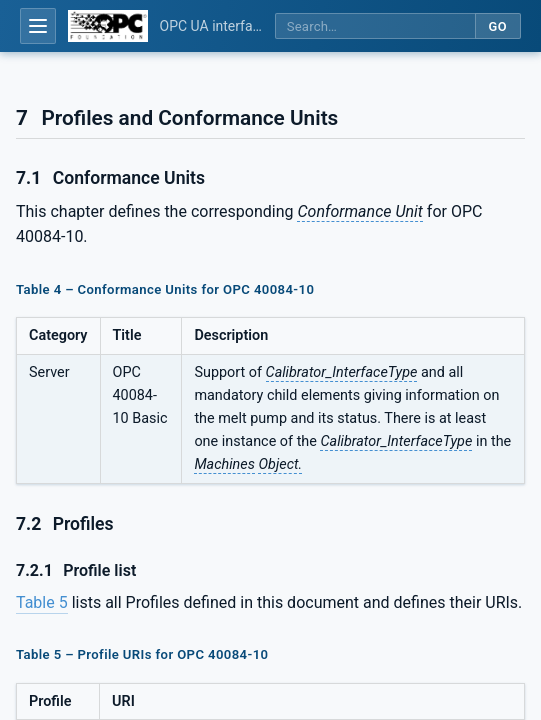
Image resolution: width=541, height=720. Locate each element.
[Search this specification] (375, 26)
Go (497, 26)
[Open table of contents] (38, 26)
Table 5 (42, 602)
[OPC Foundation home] (108, 26)
